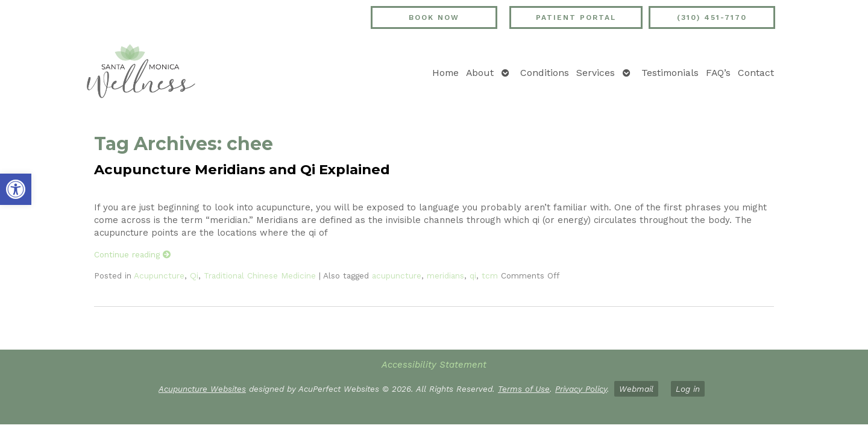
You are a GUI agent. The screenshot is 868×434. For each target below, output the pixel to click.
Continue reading (133, 254)
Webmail (636, 389)
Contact (756, 73)
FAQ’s (718, 73)
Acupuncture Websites (202, 389)
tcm (490, 275)
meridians (445, 275)
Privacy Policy (581, 389)
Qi (194, 275)
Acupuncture (159, 275)
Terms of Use (524, 389)
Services (596, 73)
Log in (688, 389)
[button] (16, 189)
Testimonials (670, 73)
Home (445, 73)
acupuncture (397, 275)
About (480, 73)
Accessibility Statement (434, 365)
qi (473, 275)
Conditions (545, 73)
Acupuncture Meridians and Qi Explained (242, 169)
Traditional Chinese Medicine (260, 275)
